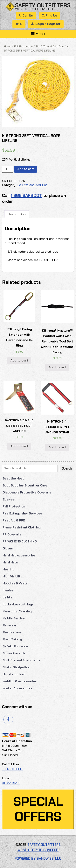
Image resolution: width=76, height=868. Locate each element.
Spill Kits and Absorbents (22, 660)
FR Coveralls (12, 534)
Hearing (9, 569)
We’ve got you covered (34, 9)
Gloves (8, 548)
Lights (7, 597)
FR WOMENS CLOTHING (20, 541)
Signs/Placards (14, 653)
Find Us (49, 15)
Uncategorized (14, 674)
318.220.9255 (11, 783)
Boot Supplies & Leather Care (25, 485)
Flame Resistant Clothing (38, 527)
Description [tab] (17, 214)
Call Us (26, 15)
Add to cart (25, 169)
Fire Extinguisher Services (22, 513)
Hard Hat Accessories (38, 555)
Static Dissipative (16, 667)
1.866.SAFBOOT (26, 195)
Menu (38, 34)
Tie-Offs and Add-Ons (50, 46)
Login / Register (46, 24)
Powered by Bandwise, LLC (38, 858)
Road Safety (12, 639)
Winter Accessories (17, 688)
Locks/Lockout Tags (18, 604)
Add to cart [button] (19, 360)
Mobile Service (14, 618)
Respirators (12, 632)
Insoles (8, 590)
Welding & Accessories (20, 681)
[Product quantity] (8, 169)
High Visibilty (12, 576)
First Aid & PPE (14, 520)
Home (8, 46)
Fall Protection (38, 506)
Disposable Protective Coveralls (27, 492)
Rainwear (10, 625)
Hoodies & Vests (15, 583)
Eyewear (38, 499)
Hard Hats (10, 562)
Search (67, 468)
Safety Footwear (38, 646)
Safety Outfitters (43, 5)
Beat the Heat (13, 478)
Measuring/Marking (17, 611)
